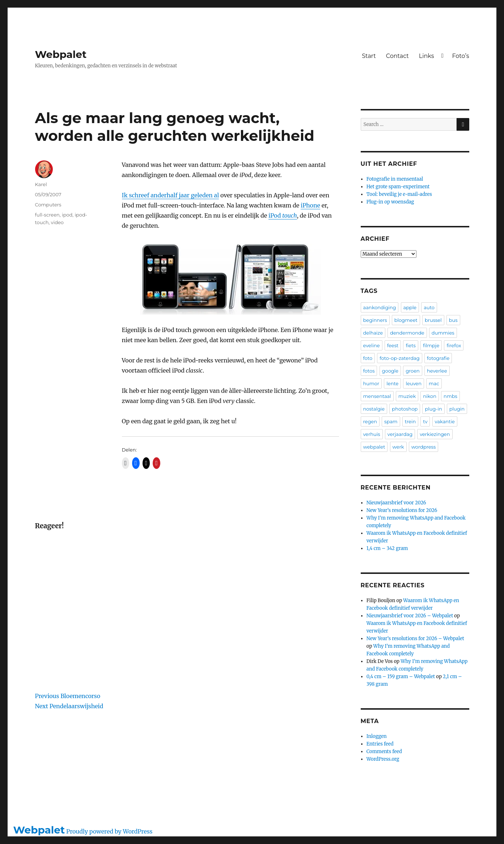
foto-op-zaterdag (399, 358)
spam (391, 421)
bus (453, 320)
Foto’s (460, 56)
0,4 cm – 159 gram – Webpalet (401, 677)
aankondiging (380, 307)
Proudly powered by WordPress (109, 831)
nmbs (450, 396)
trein (410, 421)
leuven (414, 383)
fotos (369, 371)
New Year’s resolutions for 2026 (402, 510)
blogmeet (406, 320)
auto (429, 307)
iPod (283, 215)
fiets (410, 345)
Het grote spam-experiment (398, 187)
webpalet (374, 447)
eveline (372, 345)
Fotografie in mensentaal (395, 179)
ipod (67, 215)
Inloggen (377, 736)
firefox (454, 345)
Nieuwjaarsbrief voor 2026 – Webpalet (410, 616)
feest (393, 345)
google (390, 371)
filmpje (431, 345)
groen (413, 371)
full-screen (47, 215)
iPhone (310, 205)
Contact (397, 56)
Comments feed (384, 751)
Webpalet (61, 54)
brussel (433, 320)
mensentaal (377, 396)
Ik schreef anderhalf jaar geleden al (171, 195)
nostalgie (374, 409)
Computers (48, 205)
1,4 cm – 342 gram (387, 548)
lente (392, 383)
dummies (443, 333)
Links (427, 56)
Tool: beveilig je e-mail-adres (399, 194)
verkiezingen (435, 434)
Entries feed (380, 744)
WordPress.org (383, 759)
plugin (457, 409)
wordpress (424, 447)
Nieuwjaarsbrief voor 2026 (396, 503)
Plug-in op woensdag (390, 202)
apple (410, 307)
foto (368, 358)
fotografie (438, 358)
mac (434, 383)
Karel (41, 184)
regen (370, 421)
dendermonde (407, 333)
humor (371, 383)
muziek (407, 396)
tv (425, 421)
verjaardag (400, 434)
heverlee (437, 371)
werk (398, 447)
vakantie (445, 421)
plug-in (433, 409)
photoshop (405, 409)
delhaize (373, 333)
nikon (430, 396)
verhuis (372, 434)
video (57, 222)
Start (369, 56)
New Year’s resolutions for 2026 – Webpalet (415, 639)
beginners (375, 320)
